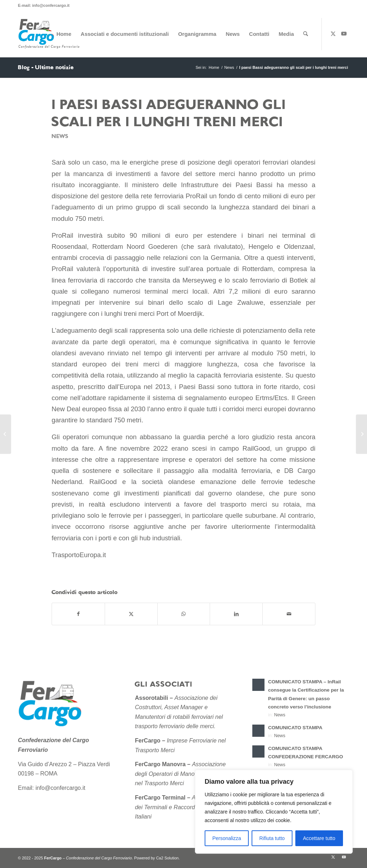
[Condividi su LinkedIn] (236, 614)
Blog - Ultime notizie (46, 67)
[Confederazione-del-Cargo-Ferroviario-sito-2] (50, 34)
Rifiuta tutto (272, 838)
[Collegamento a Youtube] (344, 34)
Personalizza (227, 838)
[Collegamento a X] (333, 34)
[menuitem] (64, 34)
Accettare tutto (319, 838)
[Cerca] (306, 34)
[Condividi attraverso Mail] (289, 614)
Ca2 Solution (167, 858)
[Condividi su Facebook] (78, 614)
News (60, 136)
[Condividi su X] (131, 614)
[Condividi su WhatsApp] (184, 614)
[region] (274, 812)
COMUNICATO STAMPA (295, 728)
